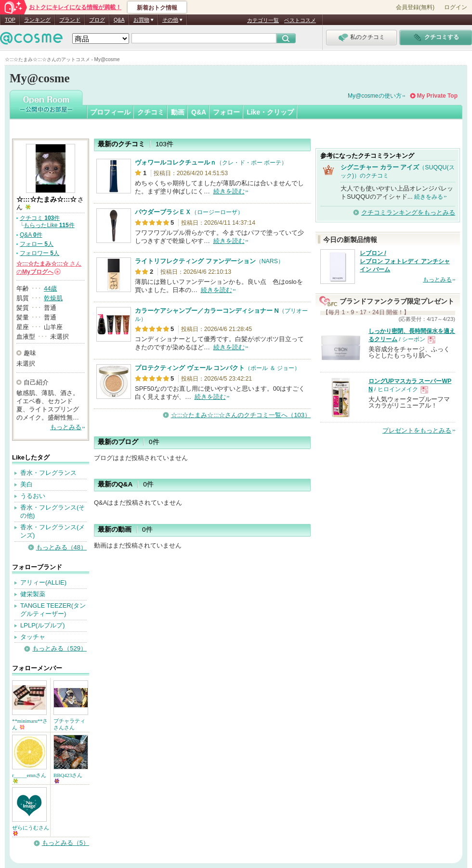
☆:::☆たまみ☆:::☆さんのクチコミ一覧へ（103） (241, 415)
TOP (10, 20)
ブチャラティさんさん (69, 724)
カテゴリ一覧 (263, 20)
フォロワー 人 (39, 253)
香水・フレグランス (48, 473)
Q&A (119, 20)
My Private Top (437, 96)
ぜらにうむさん (31, 830)
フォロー (226, 112)
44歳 (50, 288)
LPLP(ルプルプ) (42, 625)
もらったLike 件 (49, 225)
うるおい (33, 496)
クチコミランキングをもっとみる (408, 212)
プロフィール (110, 112)
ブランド (70, 20)
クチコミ (151, 112)
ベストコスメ (300, 20)
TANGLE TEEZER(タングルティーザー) (53, 610)
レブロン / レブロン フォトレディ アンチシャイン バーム (405, 261)
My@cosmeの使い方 (375, 96)
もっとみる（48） (61, 547)
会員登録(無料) (415, 7)
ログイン (456, 7)
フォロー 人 (37, 244)
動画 (178, 112)
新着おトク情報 (157, 8)
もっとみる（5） (66, 843)
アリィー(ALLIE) (43, 582)
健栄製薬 (33, 594)
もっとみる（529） (59, 648)
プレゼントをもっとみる (417, 430)
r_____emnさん (29, 778)
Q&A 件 (31, 235)
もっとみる (66, 427)
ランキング (37, 20)
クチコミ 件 (40, 218)
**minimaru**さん (30, 724)
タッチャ (33, 637)
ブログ (97, 20)
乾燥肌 (53, 298)
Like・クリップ (270, 112)
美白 (26, 484)
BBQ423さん (68, 778)
